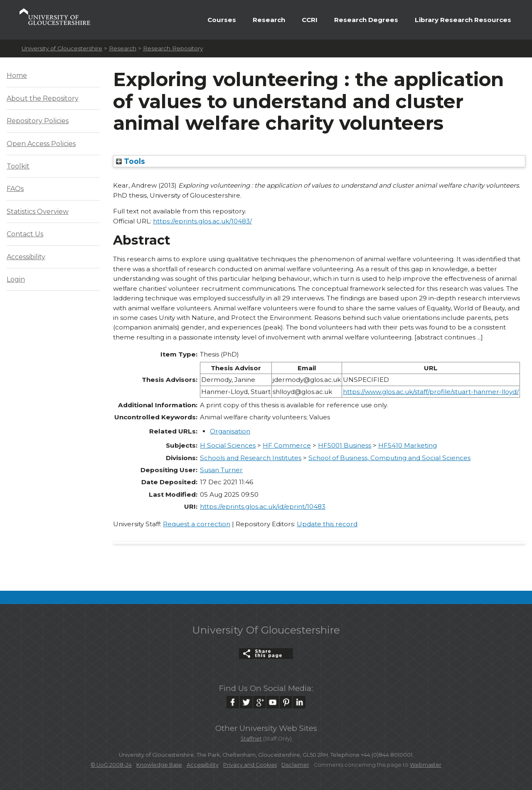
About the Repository (43, 98)
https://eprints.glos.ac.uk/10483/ (202, 221)
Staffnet (251, 739)
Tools (131, 161)
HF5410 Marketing (408, 445)
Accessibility (26, 257)
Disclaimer (295, 765)
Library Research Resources (463, 20)
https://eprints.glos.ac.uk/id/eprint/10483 (263, 506)
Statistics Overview (38, 212)
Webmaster (426, 765)
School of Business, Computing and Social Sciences (389, 458)
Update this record (327, 524)
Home (17, 76)
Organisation (230, 431)
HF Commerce (287, 445)
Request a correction (197, 524)
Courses (222, 20)
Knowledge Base (159, 765)
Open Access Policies (41, 144)
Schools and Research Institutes (251, 458)
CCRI (310, 20)
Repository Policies (38, 121)
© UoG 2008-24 (111, 765)
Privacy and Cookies (250, 765)
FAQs (15, 189)
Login (16, 279)
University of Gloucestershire (62, 48)
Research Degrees (366, 20)
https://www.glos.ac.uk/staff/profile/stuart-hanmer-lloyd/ (431, 392)
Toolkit (18, 166)
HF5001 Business (345, 445)
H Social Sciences (228, 445)
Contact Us (25, 234)
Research (269, 20)
